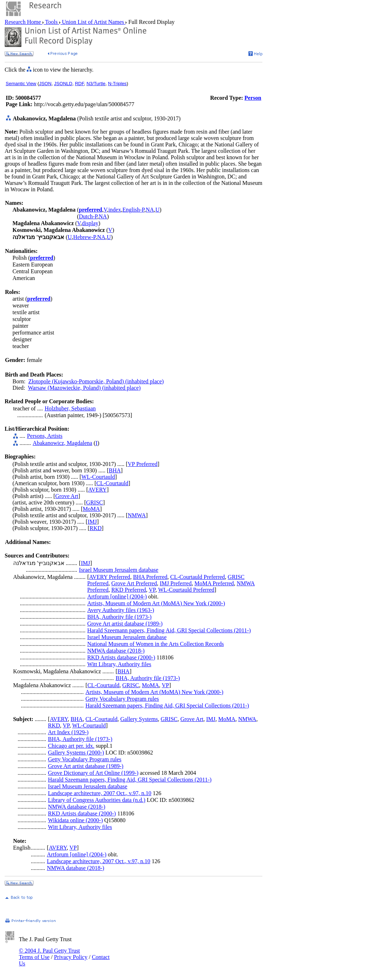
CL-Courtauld (112, 483)
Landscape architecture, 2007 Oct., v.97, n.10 (100, 793)
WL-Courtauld (98, 477)
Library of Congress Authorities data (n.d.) (97, 800)
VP (152, 590)
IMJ (92, 522)
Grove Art (67, 496)
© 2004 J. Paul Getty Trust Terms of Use (49, 954)
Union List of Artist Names (93, 22)
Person (253, 98)
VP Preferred (142, 464)
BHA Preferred (150, 577)
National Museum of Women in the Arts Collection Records (156, 644)
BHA (115, 470)
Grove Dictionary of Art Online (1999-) (93, 773)
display (90, 223)
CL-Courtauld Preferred (198, 577)
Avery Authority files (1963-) (121, 610)
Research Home (24, 22)
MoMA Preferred (214, 583)
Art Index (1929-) (68, 732)
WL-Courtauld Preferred (186, 590)
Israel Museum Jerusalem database (119, 570)
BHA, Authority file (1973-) (119, 617)
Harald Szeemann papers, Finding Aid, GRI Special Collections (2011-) (169, 630)
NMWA (137, 515)
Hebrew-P (84, 237)
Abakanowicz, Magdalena (63, 443)
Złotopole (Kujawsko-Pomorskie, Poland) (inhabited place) (96, 381)
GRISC (95, 502)
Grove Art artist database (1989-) (125, 624)
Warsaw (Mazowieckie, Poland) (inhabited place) (84, 388)
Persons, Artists (45, 436)
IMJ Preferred (176, 583)
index (115, 210)
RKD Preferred (128, 590)
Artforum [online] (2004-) (117, 597)
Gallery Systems (139, 719)
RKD (96, 528)
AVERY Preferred (110, 577)
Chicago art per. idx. (71, 746)
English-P (133, 210)
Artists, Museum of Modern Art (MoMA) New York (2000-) (156, 603)
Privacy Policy (71, 957)
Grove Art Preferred (134, 583)
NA (150, 210)
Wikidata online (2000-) (76, 820)
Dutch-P (88, 216)
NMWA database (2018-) (116, 651)
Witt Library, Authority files (119, 664)
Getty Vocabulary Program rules (122, 699)
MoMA (91, 509)
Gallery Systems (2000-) (76, 753)
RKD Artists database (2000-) (121, 657)
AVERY (97, 490)
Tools (52, 22)
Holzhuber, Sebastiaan (70, 408)
